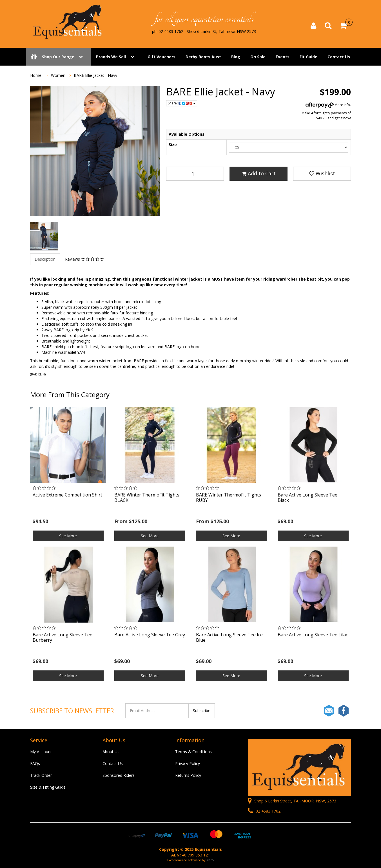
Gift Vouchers (161, 57)
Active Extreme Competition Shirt (67, 495)
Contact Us (339, 57)
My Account (41, 752)
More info (328, 105)
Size (173, 145)
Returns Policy (188, 775)
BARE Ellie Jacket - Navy (95, 75)
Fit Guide (308, 57)
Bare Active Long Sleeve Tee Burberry (63, 637)
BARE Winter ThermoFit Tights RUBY (229, 497)
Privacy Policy (188, 763)
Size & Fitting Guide (48, 787)
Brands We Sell (111, 57)
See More (68, 536)
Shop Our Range (58, 57)
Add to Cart (259, 173)
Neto (210, 860)
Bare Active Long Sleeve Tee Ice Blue (229, 637)
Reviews (84, 259)
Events (283, 57)
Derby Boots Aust (203, 57)
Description (45, 259)
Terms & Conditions (193, 752)
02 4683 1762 (264, 811)
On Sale (258, 57)
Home (36, 75)
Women (58, 75)
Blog (236, 57)
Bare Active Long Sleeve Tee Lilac (313, 635)
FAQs (35, 763)
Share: (182, 103)
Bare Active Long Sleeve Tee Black (308, 497)
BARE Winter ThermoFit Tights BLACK (147, 497)
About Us (111, 752)
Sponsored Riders (119, 775)
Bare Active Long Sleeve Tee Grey (150, 635)
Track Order (41, 775)
